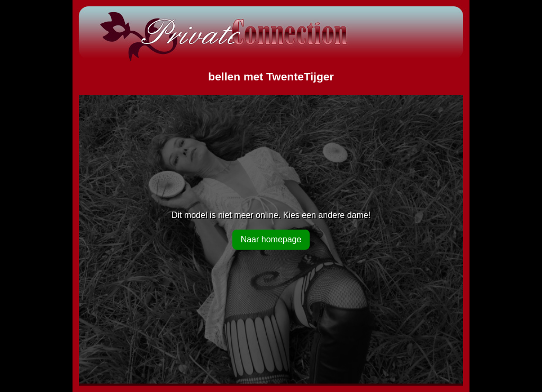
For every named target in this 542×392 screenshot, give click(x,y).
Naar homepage (271, 239)
